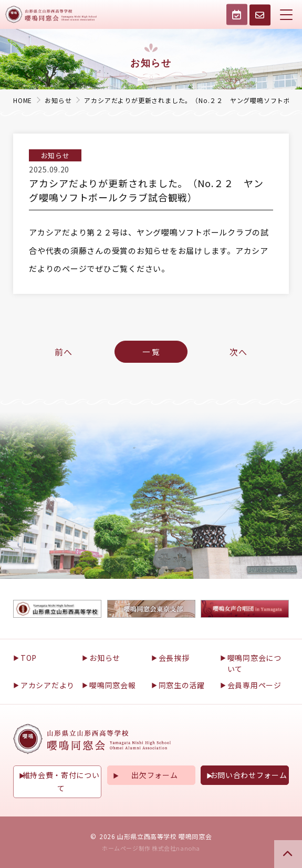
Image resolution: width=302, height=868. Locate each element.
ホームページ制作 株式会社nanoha (151, 848)
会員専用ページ (254, 685)
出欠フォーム (154, 775)
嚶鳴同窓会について (254, 663)
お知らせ (105, 658)
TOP (29, 658)
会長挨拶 (174, 658)
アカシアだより (48, 685)
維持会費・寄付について (61, 782)
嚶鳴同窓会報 (112, 685)
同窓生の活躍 (182, 685)
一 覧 (151, 351)
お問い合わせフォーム (249, 775)
